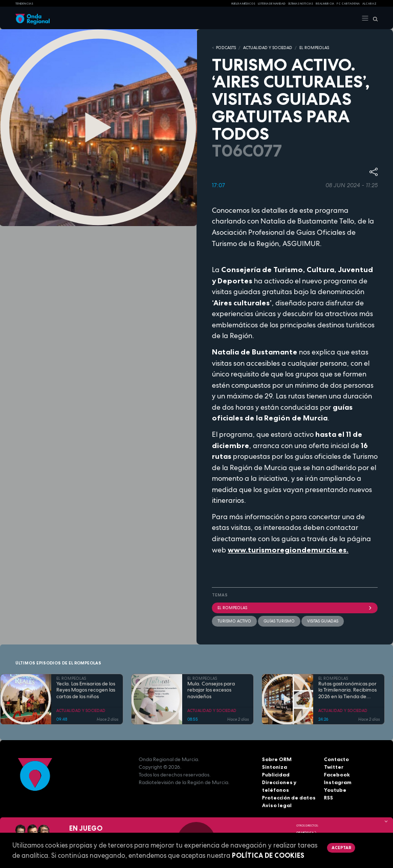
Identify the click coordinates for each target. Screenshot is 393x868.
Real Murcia (325, 4)
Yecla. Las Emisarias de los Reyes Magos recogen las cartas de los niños (86, 690)
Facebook (337, 775)
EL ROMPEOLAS (314, 48)
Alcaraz (369, 4)
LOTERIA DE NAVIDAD (272, 4)
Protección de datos (289, 798)
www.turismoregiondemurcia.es (287, 550)
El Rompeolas (295, 608)
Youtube (335, 790)
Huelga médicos (243, 4)
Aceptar (341, 848)
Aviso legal (277, 805)
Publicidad (276, 775)
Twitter (334, 767)
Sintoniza (275, 767)
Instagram (338, 782)
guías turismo (279, 621)
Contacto (336, 759)
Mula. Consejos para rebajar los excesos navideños (211, 690)
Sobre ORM (277, 759)
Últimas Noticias (301, 4)
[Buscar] (373, 18)
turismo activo (234, 621)
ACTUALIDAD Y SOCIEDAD (268, 48)
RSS (329, 798)
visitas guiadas (323, 621)
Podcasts (226, 48)
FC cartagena (348, 4)
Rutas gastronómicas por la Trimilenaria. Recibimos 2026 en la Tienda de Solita (347, 691)
